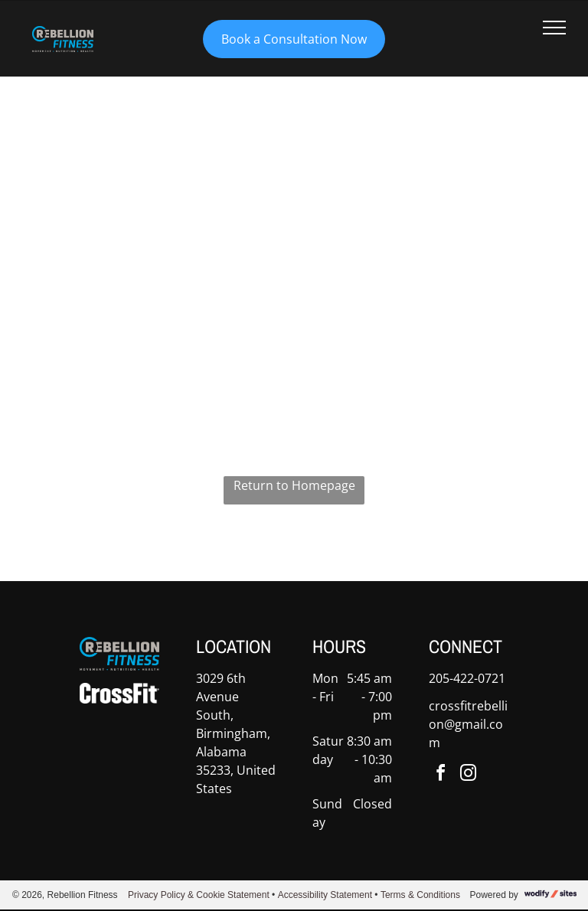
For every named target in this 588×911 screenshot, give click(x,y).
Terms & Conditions (420, 895)
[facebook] (441, 775)
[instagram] (469, 775)
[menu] (554, 28)
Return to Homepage (294, 485)
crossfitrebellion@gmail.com (468, 724)
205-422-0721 (467, 678)
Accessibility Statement (325, 895)
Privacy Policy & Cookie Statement (199, 895)
